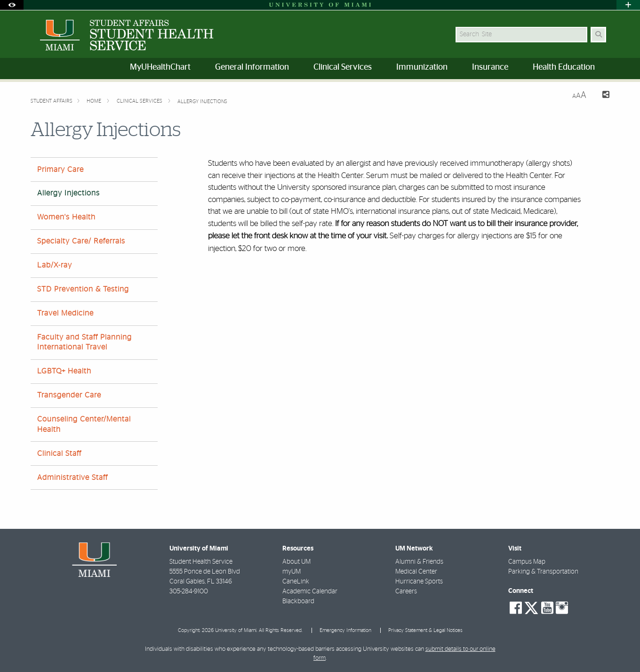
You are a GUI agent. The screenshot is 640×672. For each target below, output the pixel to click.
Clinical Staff (59, 453)
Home (95, 101)
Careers (406, 591)
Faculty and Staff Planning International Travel (84, 342)
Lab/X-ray (55, 265)
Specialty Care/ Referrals (81, 241)
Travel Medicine (65, 313)
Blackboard (298, 601)
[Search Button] (598, 35)
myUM (292, 572)
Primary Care (60, 170)
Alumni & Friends (419, 562)
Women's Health (66, 217)
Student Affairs (52, 101)
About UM (296, 562)
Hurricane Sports (419, 582)
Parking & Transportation (543, 572)
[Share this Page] (602, 96)
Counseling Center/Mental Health (84, 424)
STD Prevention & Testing (83, 289)
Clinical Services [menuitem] (343, 67)
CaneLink (296, 582)
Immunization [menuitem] (422, 67)
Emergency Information (345, 630)
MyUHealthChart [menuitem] (160, 67)
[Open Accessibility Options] (12, 5)
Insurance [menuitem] (490, 67)
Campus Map (527, 562)
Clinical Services (140, 101)
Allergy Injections (202, 101)
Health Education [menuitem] (564, 67)
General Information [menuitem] (252, 67)
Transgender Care (69, 395)
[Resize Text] (579, 95)
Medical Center (416, 572)
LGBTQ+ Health (64, 371)
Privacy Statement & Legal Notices (425, 630)
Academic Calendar (310, 591)
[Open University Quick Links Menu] (628, 5)
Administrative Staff (72, 478)
